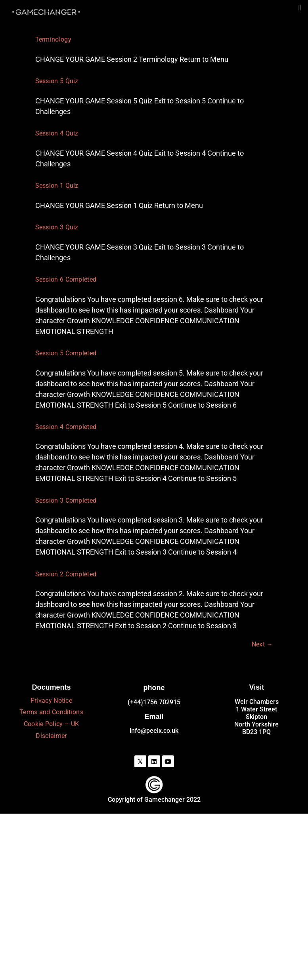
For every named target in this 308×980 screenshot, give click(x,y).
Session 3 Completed (66, 500)
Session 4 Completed (66, 427)
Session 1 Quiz (57, 186)
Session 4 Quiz (57, 133)
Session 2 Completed (66, 574)
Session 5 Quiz (57, 81)
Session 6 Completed (66, 279)
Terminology (53, 39)
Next (262, 644)
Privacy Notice (51, 701)
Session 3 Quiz (57, 227)
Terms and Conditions (51, 712)
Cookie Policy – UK (51, 724)
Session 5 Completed (66, 353)
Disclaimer (51, 736)
